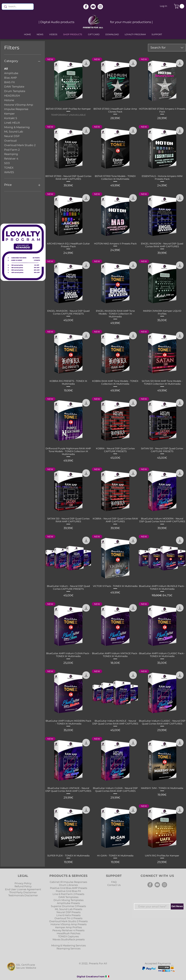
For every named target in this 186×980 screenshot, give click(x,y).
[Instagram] (100, 7)
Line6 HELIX (12, 122)
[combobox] (167, 48)
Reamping (11, 154)
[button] (180, 6)
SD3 (7, 163)
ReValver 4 (11, 158)
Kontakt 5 (11, 118)
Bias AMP (11, 77)
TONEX (9, 167)
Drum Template (15, 91)
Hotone (9, 100)
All (6, 68)
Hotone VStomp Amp (19, 105)
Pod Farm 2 (12, 150)
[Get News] (177, 906)
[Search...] (17, 7)
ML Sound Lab (14, 131)
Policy (28, 883)
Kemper (9, 113)
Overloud (10, 140)
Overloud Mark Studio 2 (20, 145)
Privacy (19, 883)
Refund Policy (23, 886)
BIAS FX (9, 82)
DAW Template (14, 86)
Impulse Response (16, 109)
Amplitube (11, 73)
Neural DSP (12, 136)
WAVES (9, 172)
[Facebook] (86, 7)
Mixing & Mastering (17, 127)
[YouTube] (93, 7)
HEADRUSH (12, 95)
